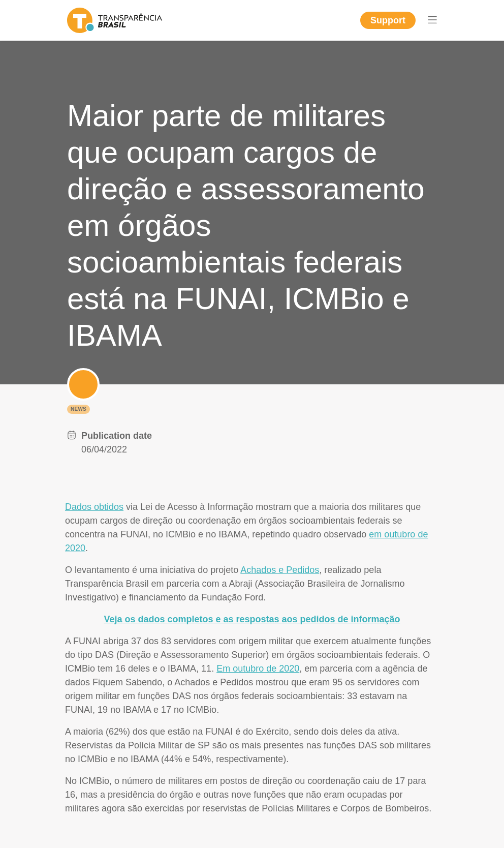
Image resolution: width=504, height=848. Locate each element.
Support (388, 20)
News (78, 409)
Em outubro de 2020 (258, 669)
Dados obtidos (94, 507)
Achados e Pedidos (280, 570)
